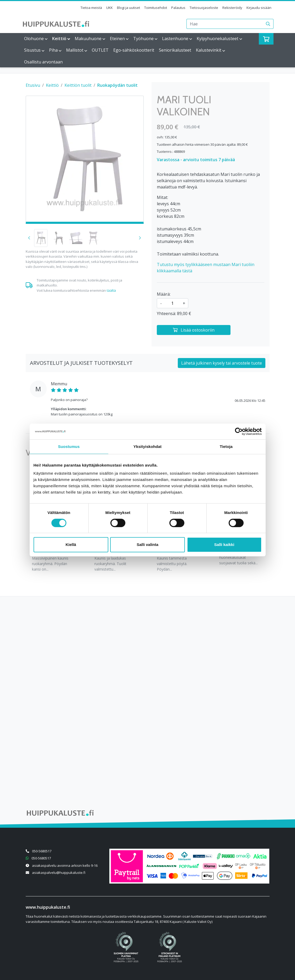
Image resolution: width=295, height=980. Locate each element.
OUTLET (100, 50)
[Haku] (268, 24)
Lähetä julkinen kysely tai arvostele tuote (222, 363)
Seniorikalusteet (175, 50)
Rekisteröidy (232, 8)
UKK (109, 8)
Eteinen (117, 39)
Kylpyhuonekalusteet (218, 39)
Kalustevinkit (209, 50)
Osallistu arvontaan (43, 62)
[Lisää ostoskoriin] (194, 330)
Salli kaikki (224, 545)
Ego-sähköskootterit (134, 50)
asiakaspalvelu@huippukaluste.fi (59, 873)
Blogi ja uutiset (128, 8)
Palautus (178, 8)
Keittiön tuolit (78, 85)
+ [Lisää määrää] (184, 303)
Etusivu (33, 85)
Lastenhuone (175, 39)
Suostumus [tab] (69, 446)
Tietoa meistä (91, 8)
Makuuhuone (88, 39)
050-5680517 (42, 851)
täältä (111, 290)
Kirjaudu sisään (259, 8)
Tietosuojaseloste (204, 8)
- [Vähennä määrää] (161, 303)
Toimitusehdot (156, 8)
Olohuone (34, 39)
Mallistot (75, 50)
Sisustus (32, 50)
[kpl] (173, 303)
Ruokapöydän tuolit (117, 85)
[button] (140, 238)
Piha (53, 50)
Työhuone (143, 39)
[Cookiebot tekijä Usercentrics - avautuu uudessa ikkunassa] (239, 431)
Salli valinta (147, 545)
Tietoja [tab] (226, 446)
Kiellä (71, 545)
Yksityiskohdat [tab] (147, 446)
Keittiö (59, 39)
